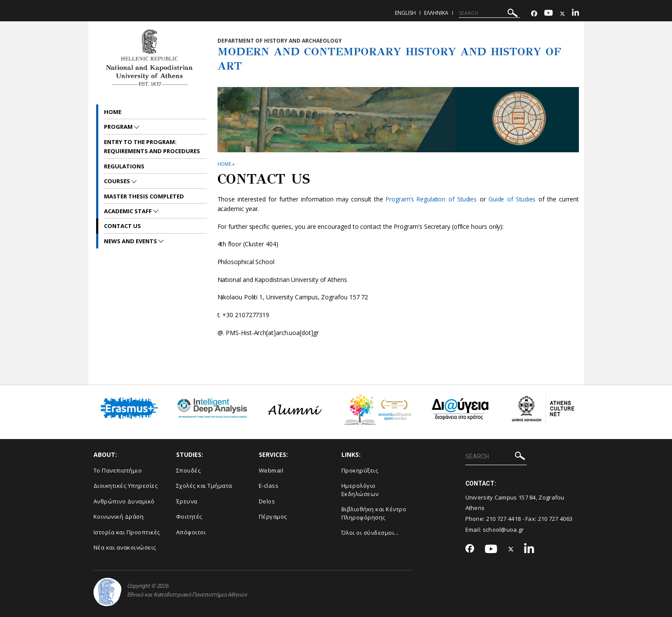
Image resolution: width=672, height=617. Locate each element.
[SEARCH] (490, 13)
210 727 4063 (555, 519)
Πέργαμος (273, 516)
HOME (225, 164)
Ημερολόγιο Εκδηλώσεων (360, 490)
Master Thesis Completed (144, 196)
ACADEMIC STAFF (129, 211)
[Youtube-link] (548, 14)
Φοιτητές (189, 516)
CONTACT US (122, 226)
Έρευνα (187, 501)
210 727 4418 (504, 519)
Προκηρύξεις (360, 470)
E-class (269, 486)
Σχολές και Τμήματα (204, 486)
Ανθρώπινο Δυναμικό (124, 501)
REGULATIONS (124, 166)
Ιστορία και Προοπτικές (127, 532)
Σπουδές (189, 470)
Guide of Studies (512, 199)
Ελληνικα (436, 13)
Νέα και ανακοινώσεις (125, 547)
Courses (118, 181)
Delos (267, 501)
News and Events (131, 241)
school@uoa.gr (503, 530)
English (405, 13)
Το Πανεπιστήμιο (118, 470)
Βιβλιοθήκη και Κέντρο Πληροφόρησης (374, 513)
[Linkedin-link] (575, 14)
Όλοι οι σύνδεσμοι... (370, 533)
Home (113, 112)
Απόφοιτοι (191, 532)
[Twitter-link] (562, 14)
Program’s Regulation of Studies (431, 199)
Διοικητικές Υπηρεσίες (126, 486)
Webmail (271, 470)
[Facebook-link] (534, 14)
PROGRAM (119, 127)
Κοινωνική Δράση (119, 516)
